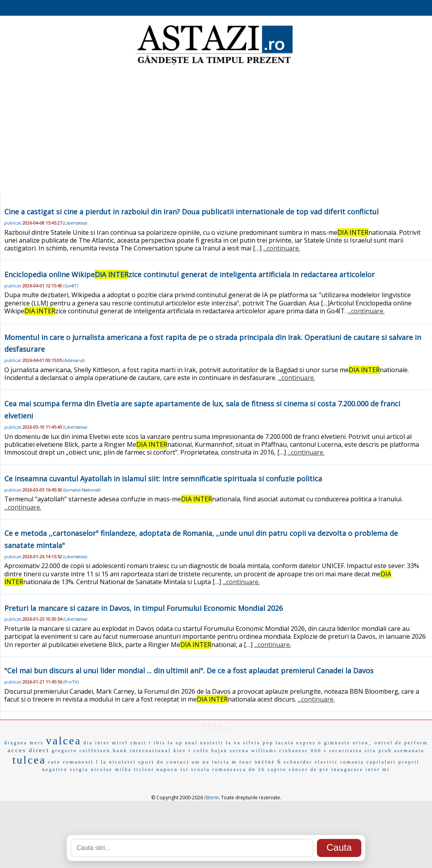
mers (37, 743)
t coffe (199, 751)
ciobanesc (294, 751)
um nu (200, 762)
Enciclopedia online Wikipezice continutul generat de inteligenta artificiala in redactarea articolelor (189, 274)
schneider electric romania (324, 762)
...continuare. (282, 248)
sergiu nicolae (91, 769)
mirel (120, 743)
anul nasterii (204, 743)
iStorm (211, 798)
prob (385, 751)
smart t (141, 743)
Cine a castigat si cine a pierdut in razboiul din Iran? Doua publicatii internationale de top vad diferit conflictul (191, 212)
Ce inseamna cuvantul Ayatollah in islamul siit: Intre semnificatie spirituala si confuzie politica (163, 479)
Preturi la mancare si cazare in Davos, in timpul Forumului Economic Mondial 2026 (144, 608)
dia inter (97, 743)
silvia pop (258, 743)
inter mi (378, 769)
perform (416, 743)
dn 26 (257, 769)
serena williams (253, 751)
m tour (242, 762)
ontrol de (388, 743)
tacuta (285, 743)
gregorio (65, 751)
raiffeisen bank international (125, 750)
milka (123, 769)
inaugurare (347, 769)
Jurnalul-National (82, 490)
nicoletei (123, 762)
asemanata (409, 751)
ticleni (144, 769)
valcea (64, 741)
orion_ (362, 743)
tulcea (29, 760)
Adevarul (74, 360)
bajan (219, 751)
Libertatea (75, 223)
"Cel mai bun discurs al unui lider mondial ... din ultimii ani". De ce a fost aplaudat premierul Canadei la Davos (189, 671)
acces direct (28, 750)
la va (233, 743)
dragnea (16, 743)
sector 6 (268, 762)
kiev (180, 751)
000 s (319, 751)
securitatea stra (353, 751)
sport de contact (164, 762)
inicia (221, 762)
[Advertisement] (216, 130)
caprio (277, 769)
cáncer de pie (309, 769)
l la (102, 762)
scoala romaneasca (219, 769)
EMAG (216, 726)
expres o (309, 743)
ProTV (71, 682)
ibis (160, 743)
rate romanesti (71, 762)
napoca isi (172, 769)
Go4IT (71, 286)
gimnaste (337, 743)
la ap (175, 743)
